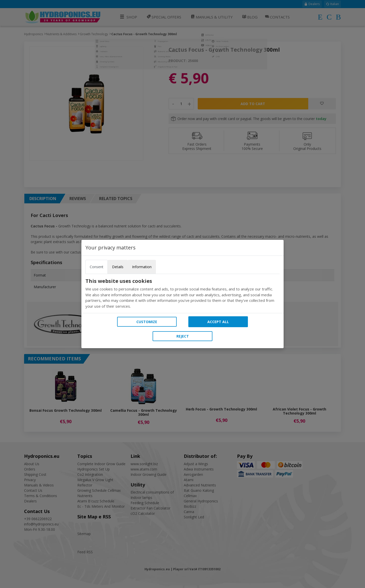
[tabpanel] (182, 293)
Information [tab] (142, 267)
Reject (183, 336)
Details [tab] (118, 267)
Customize (147, 322)
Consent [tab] (97, 267)
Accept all (218, 322)
